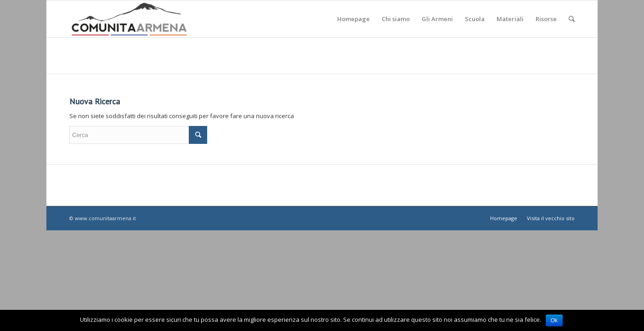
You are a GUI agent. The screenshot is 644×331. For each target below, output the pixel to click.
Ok (554, 320)
